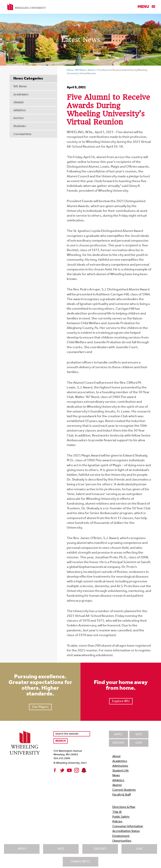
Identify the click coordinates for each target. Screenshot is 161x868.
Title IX (117, 812)
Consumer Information (128, 826)
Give (139, 849)
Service (19, 118)
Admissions (120, 766)
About (116, 756)
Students (20, 126)
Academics (21, 94)
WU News (20, 86)
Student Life (121, 771)
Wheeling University (27, 7)
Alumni (18, 102)
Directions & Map (124, 807)
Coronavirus (22, 134)
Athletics (19, 110)
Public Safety (121, 817)
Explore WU (121, 701)
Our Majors (40, 707)
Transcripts (80, 862)
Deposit (100, 849)
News (116, 776)
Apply (22, 849)
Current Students (124, 790)
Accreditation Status (126, 831)
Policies (117, 822)
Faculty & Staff (122, 795)
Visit (61, 849)
